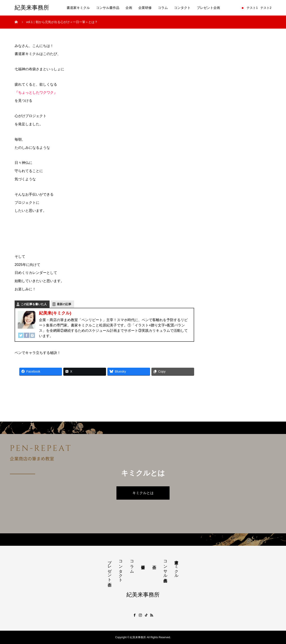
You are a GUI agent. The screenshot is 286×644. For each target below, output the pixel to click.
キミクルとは (143, 493)
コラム (163, 8)
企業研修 (145, 8)
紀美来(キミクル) (55, 313)
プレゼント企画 (208, 8)
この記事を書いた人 (34, 304)
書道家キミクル (78, 8)
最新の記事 (64, 304)
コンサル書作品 (108, 8)
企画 (129, 8)
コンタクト (182, 8)
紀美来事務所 (32, 8)
